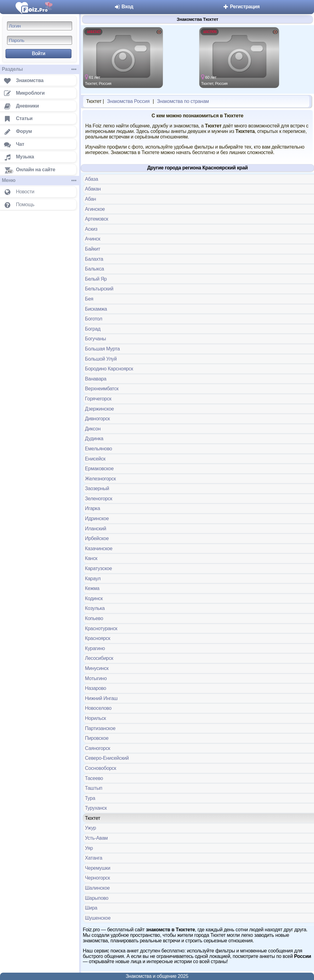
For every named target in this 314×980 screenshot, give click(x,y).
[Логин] (40, 26)
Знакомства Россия (128, 101)
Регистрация (241, 7)
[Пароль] (40, 40)
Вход (124, 7)
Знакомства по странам (183, 101)
